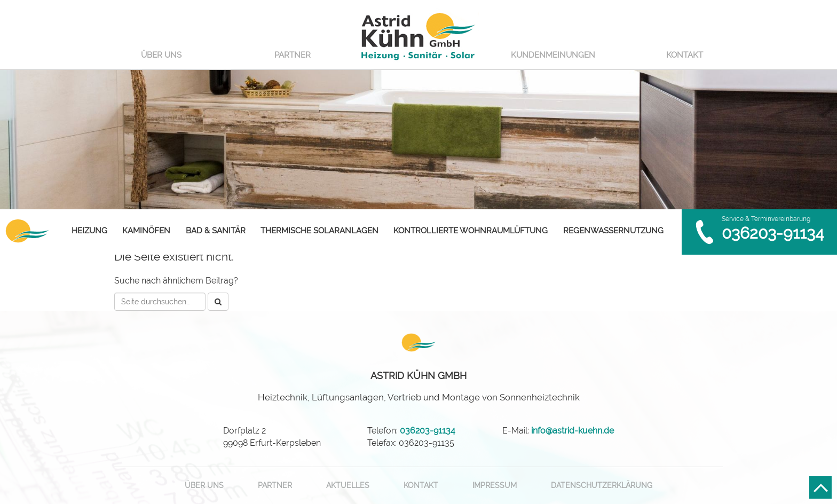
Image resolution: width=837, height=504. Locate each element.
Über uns (161, 55)
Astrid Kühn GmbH (418, 35)
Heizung (89, 231)
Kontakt (685, 55)
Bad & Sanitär (216, 231)
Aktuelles (348, 485)
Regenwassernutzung (613, 231)
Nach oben (820, 487)
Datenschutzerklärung (602, 485)
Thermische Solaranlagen (319, 231)
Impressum (495, 485)
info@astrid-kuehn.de (573, 431)
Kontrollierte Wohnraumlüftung (471, 231)
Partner (293, 55)
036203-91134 (773, 233)
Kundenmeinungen (553, 55)
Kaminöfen (146, 231)
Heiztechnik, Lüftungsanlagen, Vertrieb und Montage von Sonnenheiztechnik (419, 386)
